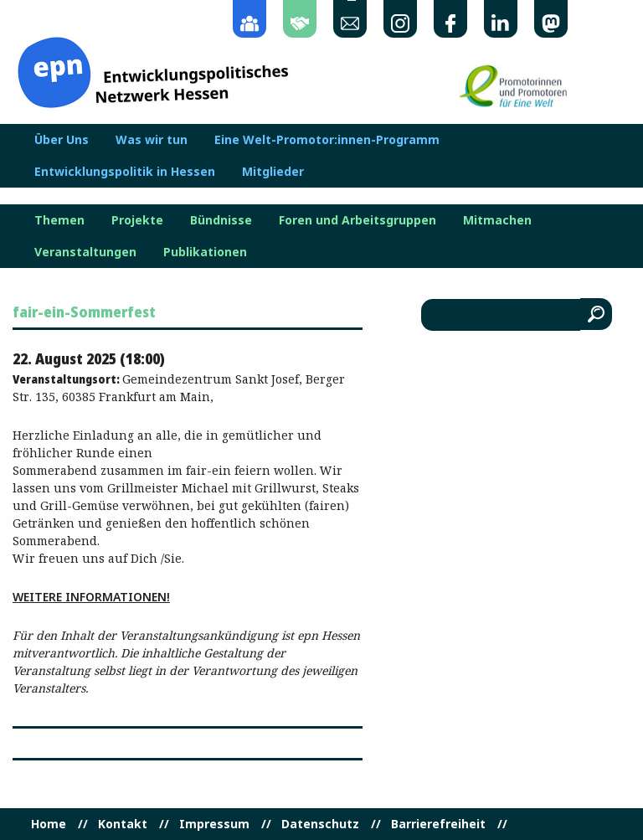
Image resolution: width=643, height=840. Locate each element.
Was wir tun (152, 140)
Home (49, 824)
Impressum (214, 824)
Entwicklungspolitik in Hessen (125, 172)
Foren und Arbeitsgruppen (358, 220)
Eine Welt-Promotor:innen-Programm (327, 140)
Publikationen (205, 252)
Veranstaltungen (85, 252)
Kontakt (123, 824)
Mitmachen (497, 220)
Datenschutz (320, 824)
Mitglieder (273, 172)
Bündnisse (221, 220)
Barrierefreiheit (438, 824)
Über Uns (62, 140)
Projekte (137, 220)
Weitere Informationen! (91, 597)
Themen (59, 220)
